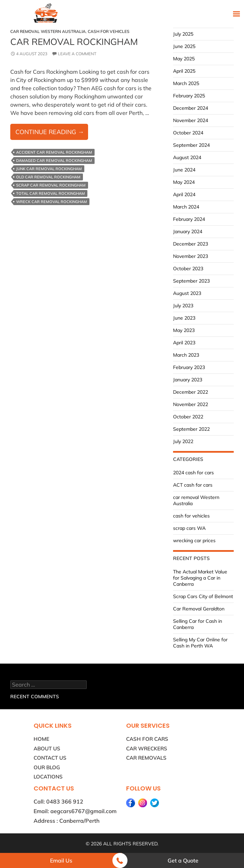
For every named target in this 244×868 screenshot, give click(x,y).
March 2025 (186, 83)
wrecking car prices (194, 540)
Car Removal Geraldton (199, 609)
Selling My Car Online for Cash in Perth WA (200, 643)
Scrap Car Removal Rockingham (51, 185)
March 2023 (186, 355)
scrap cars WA (189, 528)
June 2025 (184, 46)
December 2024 (191, 108)
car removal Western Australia (48, 31)
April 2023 (184, 343)
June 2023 (184, 318)
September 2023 (191, 281)
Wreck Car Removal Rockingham (52, 202)
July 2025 (183, 34)
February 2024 (189, 219)
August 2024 (187, 157)
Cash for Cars (147, 739)
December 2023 (191, 244)
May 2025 (184, 59)
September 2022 (191, 429)
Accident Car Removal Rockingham (54, 152)
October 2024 (188, 133)
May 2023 (184, 330)
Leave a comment (77, 54)
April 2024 (184, 194)
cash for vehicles (109, 31)
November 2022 (191, 404)
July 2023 (183, 306)
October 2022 (188, 417)
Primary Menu (236, 13)
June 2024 (184, 170)
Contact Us (50, 758)
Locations (48, 777)
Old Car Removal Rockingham (48, 177)
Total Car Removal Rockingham (51, 193)
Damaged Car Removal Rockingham (54, 160)
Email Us (61, 860)
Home (41, 739)
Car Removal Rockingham (74, 42)
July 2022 (183, 441)
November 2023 (191, 256)
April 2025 (184, 71)
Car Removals (146, 758)
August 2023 (187, 293)
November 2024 (191, 120)
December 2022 (191, 392)
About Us (47, 748)
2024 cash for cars (193, 473)
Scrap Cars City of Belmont (203, 596)
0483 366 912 (65, 801)
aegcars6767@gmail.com (83, 811)
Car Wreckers (147, 748)
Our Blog (47, 767)
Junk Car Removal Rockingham (49, 169)
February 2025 (189, 96)
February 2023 (189, 367)
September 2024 (191, 145)
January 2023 (188, 380)
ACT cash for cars (193, 485)
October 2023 (188, 269)
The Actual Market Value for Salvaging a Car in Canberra (200, 578)
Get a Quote (183, 860)
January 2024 (188, 231)
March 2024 (186, 207)
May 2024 (184, 182)
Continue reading (52, 133)
